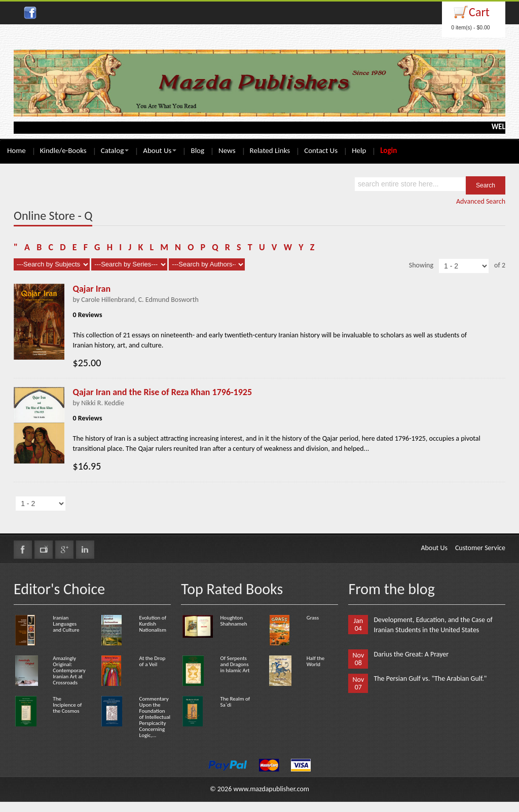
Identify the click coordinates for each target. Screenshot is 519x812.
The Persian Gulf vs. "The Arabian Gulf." (430, 679)
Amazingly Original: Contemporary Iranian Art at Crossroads (69, 670)
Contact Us (321, 150)
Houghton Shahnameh (233, 621)
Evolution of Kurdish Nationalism (153, 624)
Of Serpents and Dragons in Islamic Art (235, 664)
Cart (479, 12)
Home (16, 150)
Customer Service (480, 548)
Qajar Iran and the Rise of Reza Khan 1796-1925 (162, 392)
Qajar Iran (92, 289)
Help (359, 150)
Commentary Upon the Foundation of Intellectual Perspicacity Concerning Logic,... (155, 717)
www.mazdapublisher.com (271, 789)
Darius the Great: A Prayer (411, 654)
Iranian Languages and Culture (66, 624)
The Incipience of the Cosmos (67, 705)
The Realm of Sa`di (235, 702)
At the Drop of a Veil (153, 661)
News (227, 150)
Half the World (316, 661)
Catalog (115, 150)
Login (388, 150)
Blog (197, 150)
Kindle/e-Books (63, 150)
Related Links (270, 150)
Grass (313, 618)
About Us (160, 150)
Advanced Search (481, 201)
